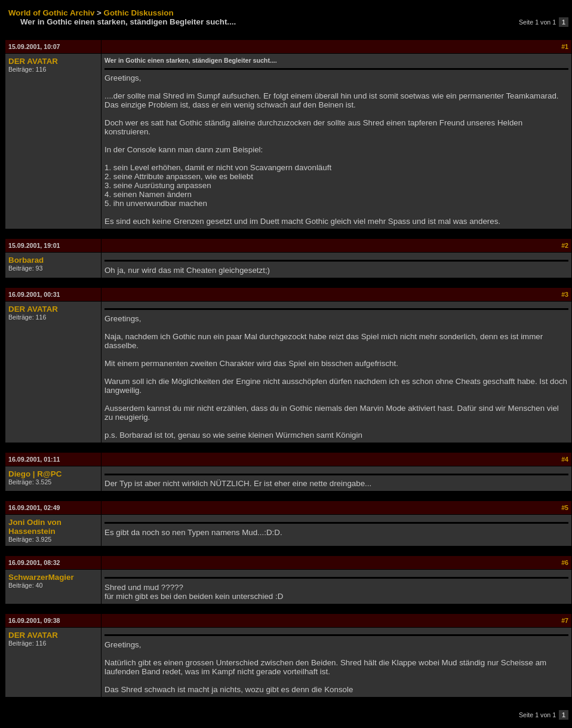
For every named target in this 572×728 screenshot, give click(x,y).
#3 (565, 294)
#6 (565, 563)
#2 (565, 245)
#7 (565, 621)
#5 (565, 508)
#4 (565, 459)
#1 (565, 47)
